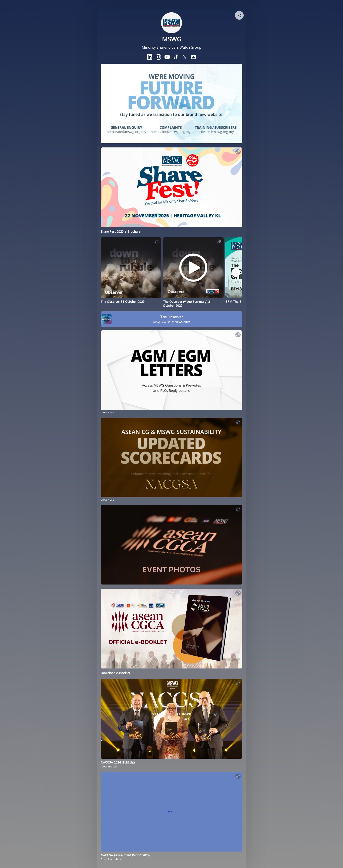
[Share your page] (239, 15)
